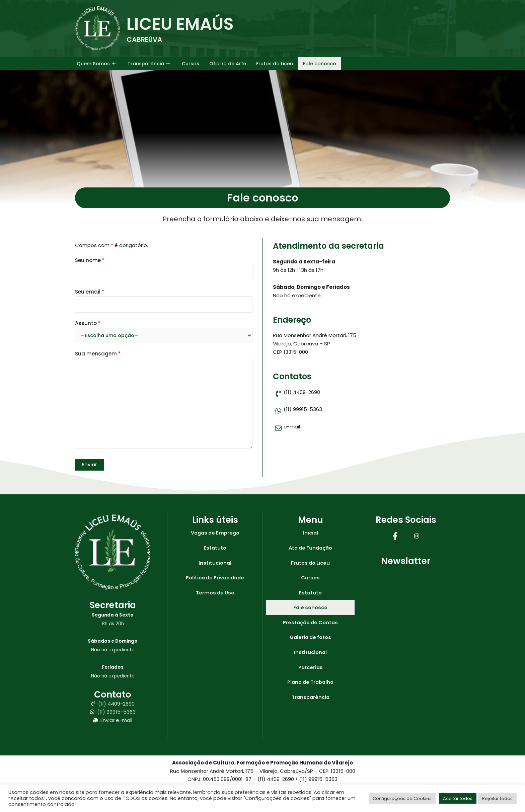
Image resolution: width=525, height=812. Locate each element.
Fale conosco (331, 63)
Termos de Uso (215, 594)
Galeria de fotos (310, 639)
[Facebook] (395, 536)
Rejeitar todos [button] (497, 798)
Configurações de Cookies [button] (402, 798)
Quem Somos (97, 64)
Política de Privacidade (215, 579)
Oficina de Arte (234, 63)
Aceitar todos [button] (458, 798)
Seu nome (164, 269)
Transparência (152, 64)
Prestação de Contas (311, 624)
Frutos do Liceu (284, 63)
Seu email (164, 300)
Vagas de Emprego (215, 533)
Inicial (311, 533)
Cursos (196, 63)
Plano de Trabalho (311, 684)
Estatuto (215, 548)
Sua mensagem (164, 401)
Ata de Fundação (310, 548)
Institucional (215, 563)
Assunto (164, 332)
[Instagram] (417, 536)
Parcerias (311, 669)
